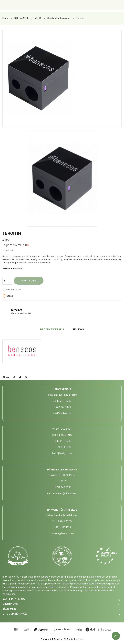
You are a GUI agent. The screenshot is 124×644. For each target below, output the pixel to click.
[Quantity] (7, 281)
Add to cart (29, 281)
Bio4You (58, 639)
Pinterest (26, 377)
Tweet (20, 377)
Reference (8, 268)
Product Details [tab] (52, 329)
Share (14, 377)
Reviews (78, 329)
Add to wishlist (12, 290)
